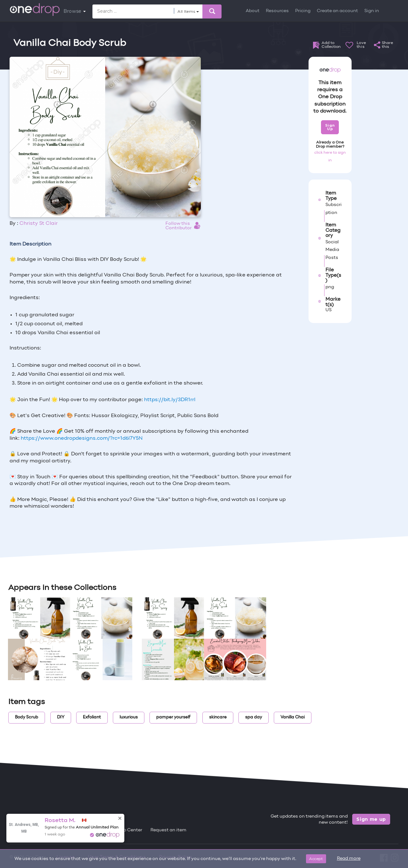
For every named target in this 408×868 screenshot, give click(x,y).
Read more (349, 859)
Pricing (303, 11)
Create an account (337, 11)
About (253, 11)
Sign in (372, 11)
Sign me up (371, 819)
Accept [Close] (316, 859)
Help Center (129, 830)
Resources (277, 11)
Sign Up (330, 127)
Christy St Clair (39, 224)
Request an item (168, 830)
